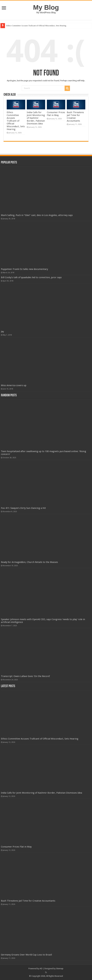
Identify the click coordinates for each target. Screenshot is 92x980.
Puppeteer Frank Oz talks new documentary (24, 269)
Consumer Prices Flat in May (56, 114)
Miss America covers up (14, 385)
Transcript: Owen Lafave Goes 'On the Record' (25, 676)
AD (41, 969)
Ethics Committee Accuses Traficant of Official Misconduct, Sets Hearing (36, 26)
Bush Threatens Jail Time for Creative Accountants (75, 117)
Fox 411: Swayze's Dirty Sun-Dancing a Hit (23, 508)
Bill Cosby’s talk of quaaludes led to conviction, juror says (31, 277)
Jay (2, 331)
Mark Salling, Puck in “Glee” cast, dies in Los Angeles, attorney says (37, 215)
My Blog (46, 7)
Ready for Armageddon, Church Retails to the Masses (29, 562)
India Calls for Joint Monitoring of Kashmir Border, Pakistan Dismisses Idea (36, 118)
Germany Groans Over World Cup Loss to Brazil (26, 955)
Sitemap (60, 969)
